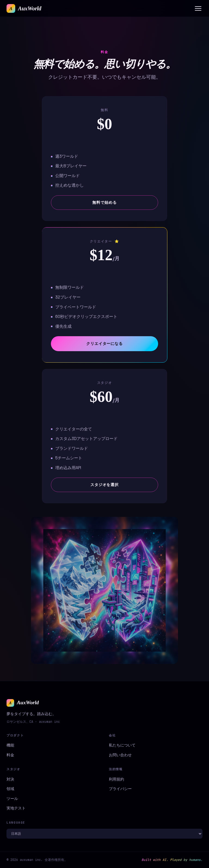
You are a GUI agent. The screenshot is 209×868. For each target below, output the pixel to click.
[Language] (104, 834)
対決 (10, 779)
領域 (10, 789)
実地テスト (16, 808)
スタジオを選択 (104, 485)
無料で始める (104, 202)
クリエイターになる (104, 344)
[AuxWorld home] (24, 8)
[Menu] (198, 8)
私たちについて (122, 745)
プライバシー (120, 789)
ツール (12, 799)
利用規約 (116, 779)
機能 (10, 745)
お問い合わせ (120, 755)
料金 (10, 755)
